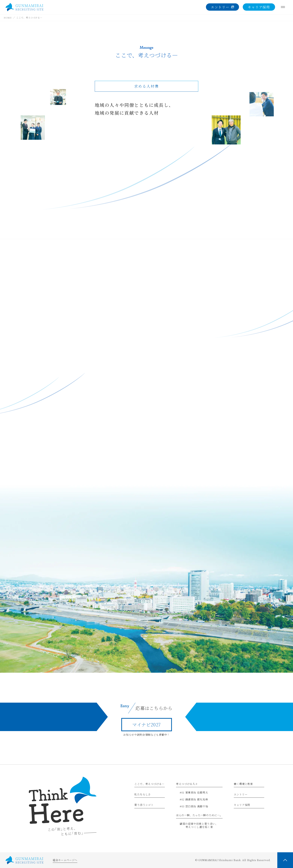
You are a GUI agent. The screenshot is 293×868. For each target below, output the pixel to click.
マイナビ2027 (146, 724)
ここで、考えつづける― (29, 17)
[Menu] (283, 7)
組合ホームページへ (65, 860)
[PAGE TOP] (285, 860)
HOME (8, 17)
